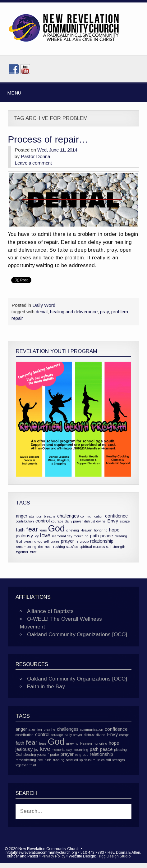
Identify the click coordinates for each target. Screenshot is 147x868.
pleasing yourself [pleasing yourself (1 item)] (36, 541)
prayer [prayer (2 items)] (67, 541)
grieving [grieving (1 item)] (73, 530)
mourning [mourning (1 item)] (81, 536)
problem (120, 312)
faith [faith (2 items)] (20, 530)
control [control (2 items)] (43, 521)
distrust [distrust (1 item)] (90, 521)
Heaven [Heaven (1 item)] (86, 530)
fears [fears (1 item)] (43, 530)
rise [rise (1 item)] (41, 547)
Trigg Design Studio (114, 856)
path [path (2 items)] (94, 536)
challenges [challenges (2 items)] (68, 516)
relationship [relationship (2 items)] (102, 541)
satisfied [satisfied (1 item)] (72, 547)
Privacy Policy (53, 856)
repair (17, 318)
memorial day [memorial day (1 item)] (62, 536)
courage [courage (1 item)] (57, 521)
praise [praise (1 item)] (55, 541)
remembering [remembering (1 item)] (26, 547)
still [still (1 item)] (109, 547)
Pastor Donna (35, 156)
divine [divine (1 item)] (101, 521)
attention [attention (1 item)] (36, 516)
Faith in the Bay (46, 687)
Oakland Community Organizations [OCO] (77, 634)
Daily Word (44, 305)
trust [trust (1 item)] (33, 552)
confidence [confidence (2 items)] (116, 516)
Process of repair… (48, 139)
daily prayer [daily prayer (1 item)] (74, 521)
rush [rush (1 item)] (48, 547)
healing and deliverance (74, 312)
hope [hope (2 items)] (114, 530)
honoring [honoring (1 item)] (101, 530)
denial (42, 312)
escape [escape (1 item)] (125, 521)
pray (104, 312)
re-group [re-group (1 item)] (82, 541)
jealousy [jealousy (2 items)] (24, 536)
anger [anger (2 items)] (22, 516)
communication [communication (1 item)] (92, 516)
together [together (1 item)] (22, 552)
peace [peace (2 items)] (107, 536)
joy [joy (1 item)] (37, 536)
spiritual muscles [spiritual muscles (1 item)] (92, 547)
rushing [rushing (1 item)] (59, 547)
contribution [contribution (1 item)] (25, 521)
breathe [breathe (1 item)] (50, 516)
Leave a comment (33, 163)
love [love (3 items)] (45, 535)
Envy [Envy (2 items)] (113, 521)
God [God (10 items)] (57, 528)
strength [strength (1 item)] (119, 547)
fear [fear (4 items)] (32, 529)
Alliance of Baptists (50, 611)
